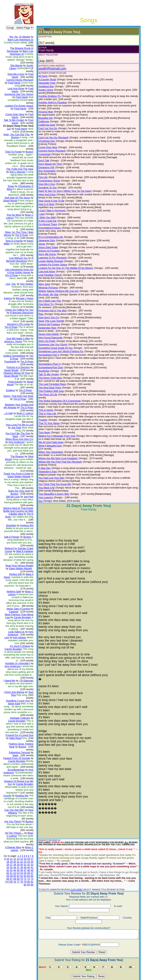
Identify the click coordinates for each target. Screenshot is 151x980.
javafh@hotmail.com (49, 69)
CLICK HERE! (73, 864)
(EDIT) (44, 29)
